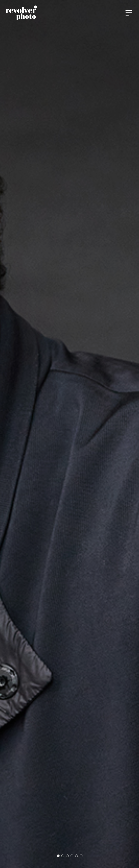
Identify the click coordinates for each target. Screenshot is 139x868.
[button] (58, 856)
